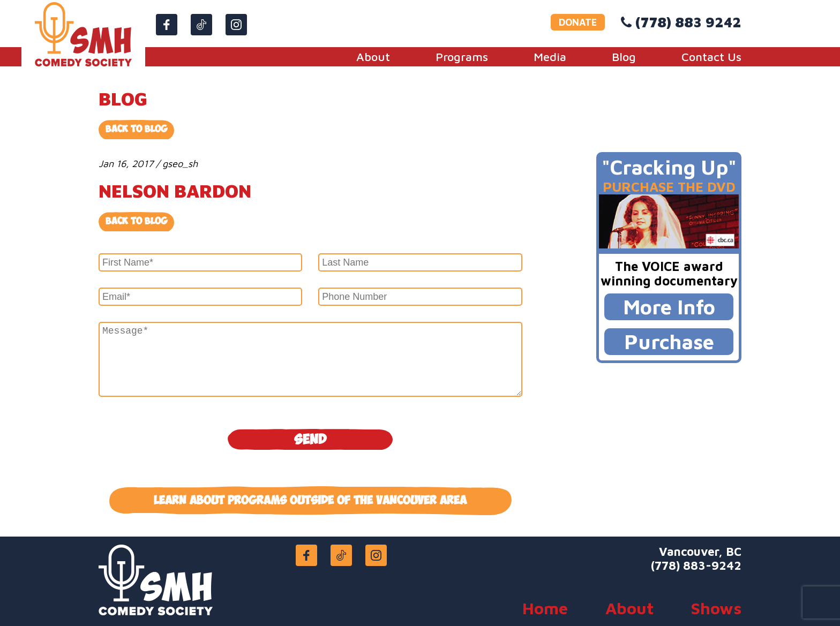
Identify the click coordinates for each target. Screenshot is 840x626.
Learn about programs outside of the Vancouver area (310, 501)
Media (550, 57)
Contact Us (711, 57)
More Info (669, 307)
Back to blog (136, 221)
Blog (624, 57)
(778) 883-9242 (696, 565)
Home (545, 608)
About (373, 57)
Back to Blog (136, 129)
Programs (462, 57)
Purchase (669, 341)
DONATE (578, 22)
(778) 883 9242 (688, 22)
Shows (716, 608)
